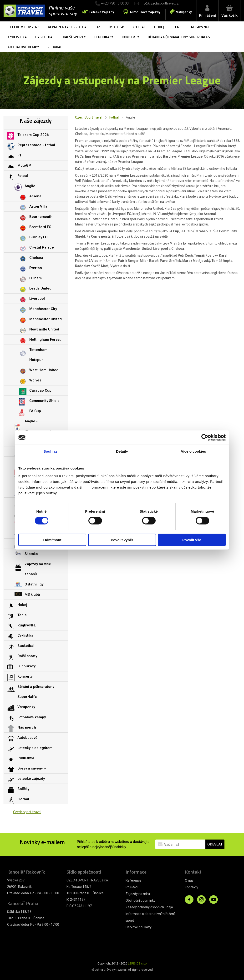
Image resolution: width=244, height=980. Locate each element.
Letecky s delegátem (35, 748)
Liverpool (37, 299)
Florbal (55, 47)
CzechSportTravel (89, 117)
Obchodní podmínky (140, 900)
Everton (36, 268)
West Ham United (44, 370)
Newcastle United (44, 329)
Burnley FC (38, 237)
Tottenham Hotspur (38, 355)
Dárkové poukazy (139, 927)
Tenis (178, 27)
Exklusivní (26, 758)
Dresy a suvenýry (32, 768)
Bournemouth (41, 217)
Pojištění (132, 887)
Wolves (35, 380)
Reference (134, 880)
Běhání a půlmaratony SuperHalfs (179, 37)
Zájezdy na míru (138, 894)
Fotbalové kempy (23, 47)
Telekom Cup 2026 (24, 27)
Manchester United (46, 319)
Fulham (36, 278)
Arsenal (36, 196)
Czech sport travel (27, 812)
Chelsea (36, 258)
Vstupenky (184, 12)
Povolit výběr (122, 540)
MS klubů (32, 595)
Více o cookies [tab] (193, 451)
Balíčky (23, 789)
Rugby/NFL (200, 27)
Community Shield (44, 401)
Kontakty (192, 887)
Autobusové (27, 738)
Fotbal (139, 27)
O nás (189, 880)
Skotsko (31, 554)
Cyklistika (17, 37)
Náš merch (27, 727)
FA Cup (35, 411)
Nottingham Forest (45, 340)
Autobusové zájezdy (145, 12)
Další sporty (74, 37)
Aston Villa (38, 206)
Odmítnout (52, 540)
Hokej (159, 27)
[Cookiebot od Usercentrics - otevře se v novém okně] (205, 438)
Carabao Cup (40, 390)
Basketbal (45, 37)
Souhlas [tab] (50, 451)
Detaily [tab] (122, 451)
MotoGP (117, 27)
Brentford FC (40, 227)
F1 (99, 27)
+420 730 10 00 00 (115, 3)
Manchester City (43, 309)
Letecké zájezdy (102, 12)
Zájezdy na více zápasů (38, 569)
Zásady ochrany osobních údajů (149, 907)
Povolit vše (192, 540)
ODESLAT (215, 844)
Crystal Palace (42, 247)
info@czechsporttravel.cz (159, 3)
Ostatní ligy (34, 584)
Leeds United (40, 288)
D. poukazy (104, 37)
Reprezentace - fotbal (68, 27)
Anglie (30, 186)
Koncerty (130, 37)
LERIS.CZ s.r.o (137, 963)
